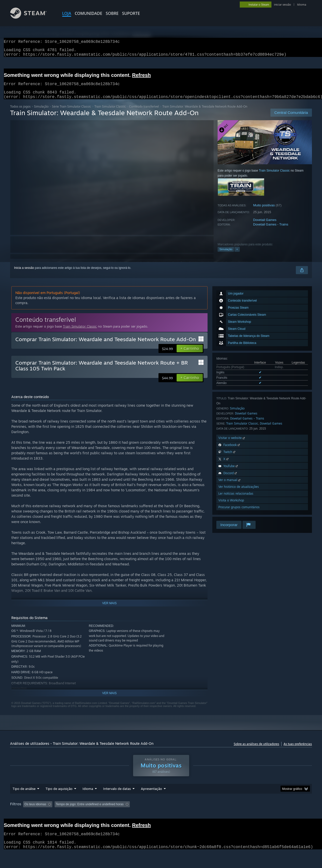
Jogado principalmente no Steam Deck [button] (186, 814)
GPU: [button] (277, 814)
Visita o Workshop (231, 506)
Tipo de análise (24, 798)
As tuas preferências (298, 750)
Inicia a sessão (24, 274)
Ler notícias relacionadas (236, 500)
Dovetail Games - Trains (271, 230)
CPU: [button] (260, 814)
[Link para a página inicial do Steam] (32, 17)
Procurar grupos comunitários (239, 513)
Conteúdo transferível (144, 112)
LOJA (67, 13)
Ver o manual (230, 486)
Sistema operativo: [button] (234, 814)
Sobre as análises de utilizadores (256, 750)
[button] (190, 355)
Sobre (112, 13)
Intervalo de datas (117, 798)
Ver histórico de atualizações (239, 493)
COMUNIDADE (88, 13)
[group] (161, 817)
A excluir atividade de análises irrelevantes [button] (92, 814)
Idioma (302, 5)
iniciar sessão (283, 5)
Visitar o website (232, 444)
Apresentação (151, 798)
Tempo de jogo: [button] (140, 814)
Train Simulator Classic (110, 112)
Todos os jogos (20, 112)
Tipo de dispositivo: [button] (24, 821)
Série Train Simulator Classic (71, 112)
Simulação (41, 112)
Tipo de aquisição (59, 798)
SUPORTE (131, 13)
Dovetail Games (265, 226)
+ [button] (237, 255)
